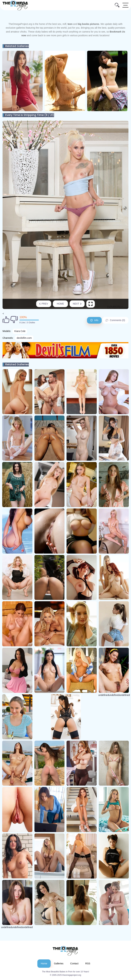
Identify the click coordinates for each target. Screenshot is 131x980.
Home (60, 304)
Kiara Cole (20, 331)
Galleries (59, 963)
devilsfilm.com (24, 338)
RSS (88, 963)
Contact (74, 963)
